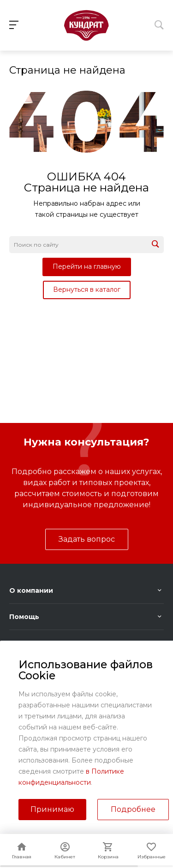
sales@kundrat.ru (94, 730)
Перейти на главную (87, 266)
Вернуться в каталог (87, 289)
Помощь (24, 617)
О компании (31, 590)
